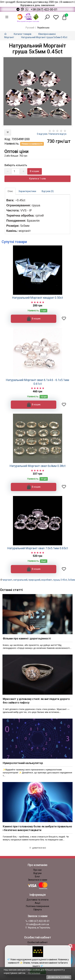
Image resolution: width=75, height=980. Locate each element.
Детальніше (34, 973)
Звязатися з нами (38, 880)
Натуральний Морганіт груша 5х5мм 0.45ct (44, 37)
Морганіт (9, 37)
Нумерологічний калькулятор (23, 763)
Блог (37, 876)
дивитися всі (37, 848)
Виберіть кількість (16, 165)
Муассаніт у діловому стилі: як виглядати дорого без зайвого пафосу (36, 701)
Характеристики (27, 191)
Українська (43, 28)
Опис (10, 191)
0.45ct (64, 580)
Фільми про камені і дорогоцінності (27, 638)
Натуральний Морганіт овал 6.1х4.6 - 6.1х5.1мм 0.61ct (37, 382)
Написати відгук (58, 134)
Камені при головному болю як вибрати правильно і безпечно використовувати (37, 828)
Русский (30, 28)
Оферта (37, 910)
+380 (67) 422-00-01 (37, 921)
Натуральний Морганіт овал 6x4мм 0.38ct (38, 466)
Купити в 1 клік (37, 179)
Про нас (37, 870)
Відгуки (37, 873)
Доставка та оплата (37, 900)
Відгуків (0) (48, 191)
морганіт (8, 580)
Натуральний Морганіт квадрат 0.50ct (37, 298)
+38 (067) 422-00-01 (44, 10)
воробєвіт (47, 580)
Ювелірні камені (47, 34)
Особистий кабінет (37, 942)
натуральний (20, 580)
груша (56, 580)
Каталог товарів (23, 34)
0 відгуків (42, 134)
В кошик (35, 171)
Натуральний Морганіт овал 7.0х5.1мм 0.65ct (38, 548)
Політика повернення (37, 906)
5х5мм (71, 580)
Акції (37, 903)
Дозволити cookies (59, 977)
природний (34, 580)
